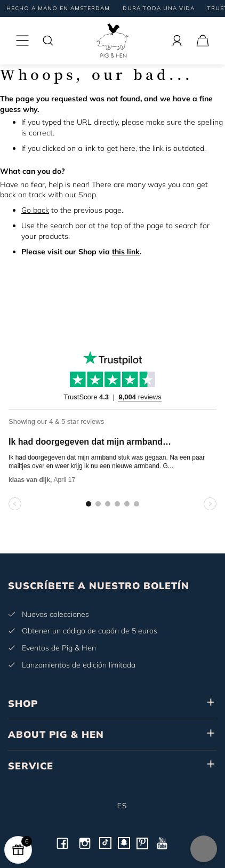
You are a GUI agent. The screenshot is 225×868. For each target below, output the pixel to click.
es (113, 806)
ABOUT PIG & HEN (56, 734)
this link (126, 252)
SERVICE (31, 766)
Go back (35, 210)
